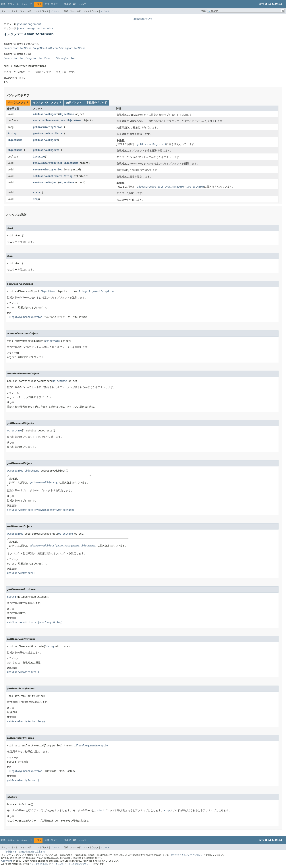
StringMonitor (66, 58)
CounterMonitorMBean (18, 48)
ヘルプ (83, 4)
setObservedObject (45, 183)
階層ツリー (57, 4)
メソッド (55, 11)
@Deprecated (15, 471)
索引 (75, 4)
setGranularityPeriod (48, 170)
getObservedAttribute (48, 134)
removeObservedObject (48, 163)
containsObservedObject (49, 121)
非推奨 (67, 4)
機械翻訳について (143, 19)
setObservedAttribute (48, 176)
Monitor (50, 58)
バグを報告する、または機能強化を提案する (23, 852)
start (37, 193)
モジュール (13, 4)
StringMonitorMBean (72, 48)
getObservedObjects (46, 150)
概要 (3, 4)
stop (36, 199)
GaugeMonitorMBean (45, 48)
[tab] (18, 103)
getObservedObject (45, 140)
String (12, 134)
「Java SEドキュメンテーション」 (186, 855)
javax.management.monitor (35, 28)
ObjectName (67, 114)
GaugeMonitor (34, 58)
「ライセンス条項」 (39, 864)
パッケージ (26, 4)
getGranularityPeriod (48, 127)
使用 (47, 4)
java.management (29, 24)
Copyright (7, 861)
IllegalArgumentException (96, 291)
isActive (39, 157)
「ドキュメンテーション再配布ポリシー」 (72, 864)
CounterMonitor (14, 58)
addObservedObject (45, 114)
